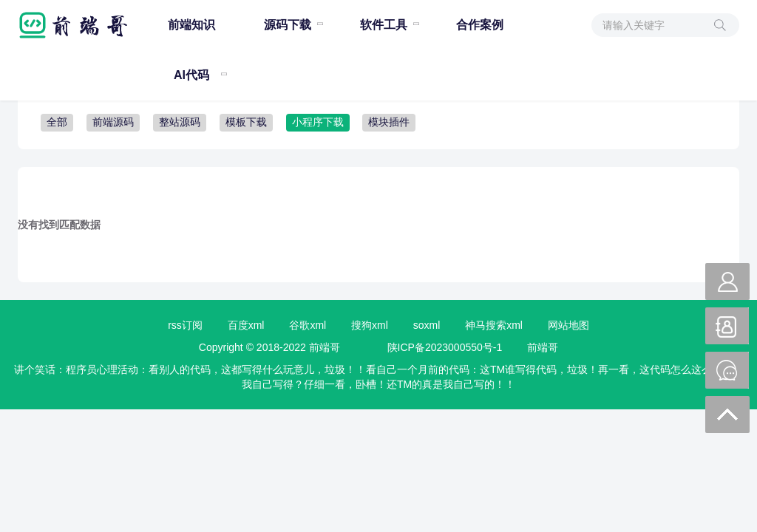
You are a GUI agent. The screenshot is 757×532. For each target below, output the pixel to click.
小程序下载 (318, 122)
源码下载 (288, 25)
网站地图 (568, 325)
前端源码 (113, 122)
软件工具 (384, 25)
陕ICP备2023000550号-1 (445, 347)
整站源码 (180, 122)
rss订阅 (185, 325)
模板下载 (246, 122)
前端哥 (543, 347)
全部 (57, 122)
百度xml (246, 325)
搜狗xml (370, 325)
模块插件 (389, 122)
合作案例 (480, 25)
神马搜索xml (494, 325)
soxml (427, 325)
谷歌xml (308, 325)
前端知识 (191, 25)
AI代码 (191, 75)
